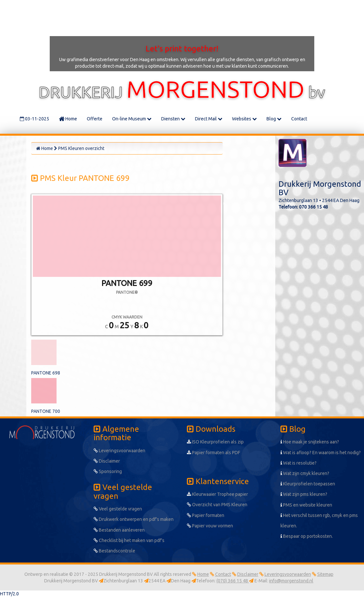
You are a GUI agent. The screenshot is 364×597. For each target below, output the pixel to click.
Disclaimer (107, 461)
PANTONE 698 (46, 373)
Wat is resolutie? (299, 463)
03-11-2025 (34, 119)
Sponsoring (108, 471)
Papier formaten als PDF (214, 453)
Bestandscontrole (114, 551)
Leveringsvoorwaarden (119, 451)
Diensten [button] (173, 119)
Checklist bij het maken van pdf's (129, 540)
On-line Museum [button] (132, 119)
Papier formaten (206, 515)
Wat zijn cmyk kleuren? (305, 473)
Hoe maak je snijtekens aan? (310, 442)
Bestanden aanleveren (119, 530)
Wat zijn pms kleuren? (304, 494)
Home (68, 119)
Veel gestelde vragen (118, 509)
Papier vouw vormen (210, 526)
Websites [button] (244, 119)
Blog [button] (274, 119)
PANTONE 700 (46, 411)
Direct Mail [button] (209, 119)
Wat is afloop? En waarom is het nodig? (321, 453)
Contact (299, 119)
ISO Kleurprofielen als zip (215, 442)
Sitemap (325, 574)
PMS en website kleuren (306, 505)
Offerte (95, 119)
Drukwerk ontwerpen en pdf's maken (134, 519)
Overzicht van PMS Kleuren (217, 505)
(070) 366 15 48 (233, 581)
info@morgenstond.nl (291, 581)
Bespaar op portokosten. (307, 536)
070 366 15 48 (313, 207)
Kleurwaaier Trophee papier (217, 494)
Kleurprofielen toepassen (308, 484)
